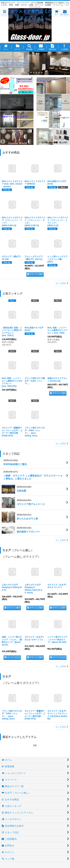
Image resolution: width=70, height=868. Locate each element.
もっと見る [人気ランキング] (62, 444)
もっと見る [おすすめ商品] (62, 283)
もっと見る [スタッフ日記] (62, 540)
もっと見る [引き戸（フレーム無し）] (62, 666)
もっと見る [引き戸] (62, 727)
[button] (5, 13)
